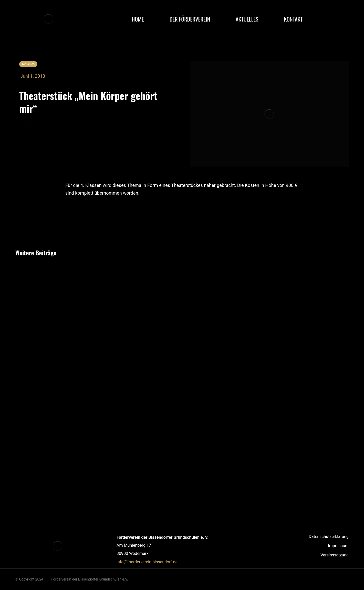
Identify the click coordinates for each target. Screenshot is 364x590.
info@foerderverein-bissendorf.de (147, 562)
